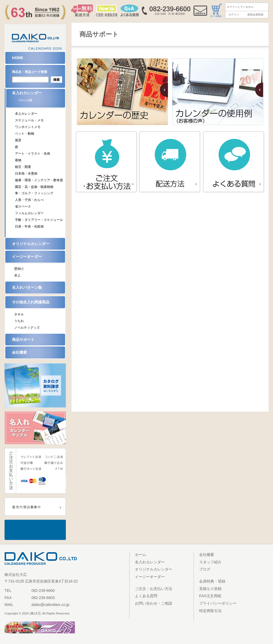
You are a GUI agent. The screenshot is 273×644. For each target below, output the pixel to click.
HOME (18, 58)
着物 (18, 160)
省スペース (23, 207)
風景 (18, 140)
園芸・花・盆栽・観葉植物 (34, 187)
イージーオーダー (27, 257)
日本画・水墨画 (26, 174)
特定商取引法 (210, 611)
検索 (57, 80)
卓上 (17, 275)
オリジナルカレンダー (31, 244)
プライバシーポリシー (218, 603)
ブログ (205, 569)
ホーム (140, 555)
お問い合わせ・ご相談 (154, 603)
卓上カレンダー (26, 114)
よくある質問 (146, 596)
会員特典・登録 (212, 581)
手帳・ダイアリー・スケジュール (39, 220)
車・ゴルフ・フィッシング (34, 193)
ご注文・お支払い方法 (154, 589)
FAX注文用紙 (210, 596)
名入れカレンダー (39, 98)
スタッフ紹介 (210, 562)
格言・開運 (23, 167)
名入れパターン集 (27, 287)
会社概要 (19, 352)
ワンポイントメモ (28, 127)
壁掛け (19, 269)
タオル (19, 314)
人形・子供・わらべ (29, 200)
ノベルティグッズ (27, 328)
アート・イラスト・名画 (33, 154)
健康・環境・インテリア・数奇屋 (39, 180)
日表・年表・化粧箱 (29, 226)
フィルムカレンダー (29, 213)
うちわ (19, 321)
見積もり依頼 (210, 589)
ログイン (234, 15)
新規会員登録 (255, 15)
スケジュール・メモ (29, 120)
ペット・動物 (25, 134)
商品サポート (23, 340)
